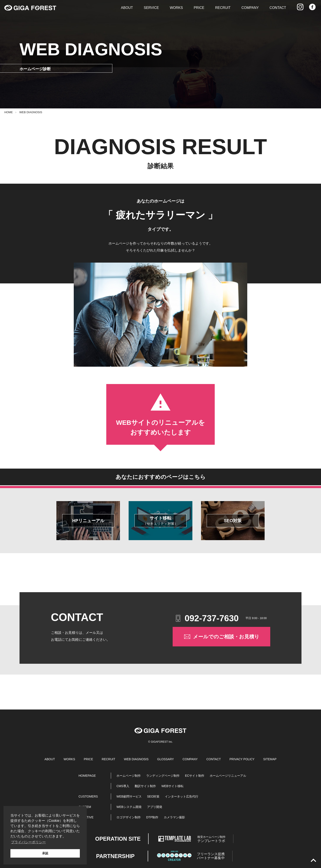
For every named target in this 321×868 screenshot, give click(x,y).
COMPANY (250, 8)
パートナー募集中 (211, 856)
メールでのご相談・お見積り (221, 637)
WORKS (176, 8)
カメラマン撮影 (174, 817)
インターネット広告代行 (182, 796)
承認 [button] (45, 853)
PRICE (199, 8)
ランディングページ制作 (163, 776)
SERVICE (151, 8)
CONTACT (278, 8)
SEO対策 (153, 796)
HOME (9, 112)
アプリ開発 (155, 807)
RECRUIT (223, 8)
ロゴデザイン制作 (129, 817)
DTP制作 (152, 817)
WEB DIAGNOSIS (31, 112)
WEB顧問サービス (129, 796)
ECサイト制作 (195, 776)
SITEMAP (270, 759)
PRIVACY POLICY (242, 759)
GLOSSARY (166, 759)
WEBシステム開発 (129, 807)
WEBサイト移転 (172, 786)
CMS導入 (123, 786)
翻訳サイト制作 (145, 786)
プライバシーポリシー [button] (28, 842)
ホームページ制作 (129, 776)
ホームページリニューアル (228, 776)
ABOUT (127, 8)
